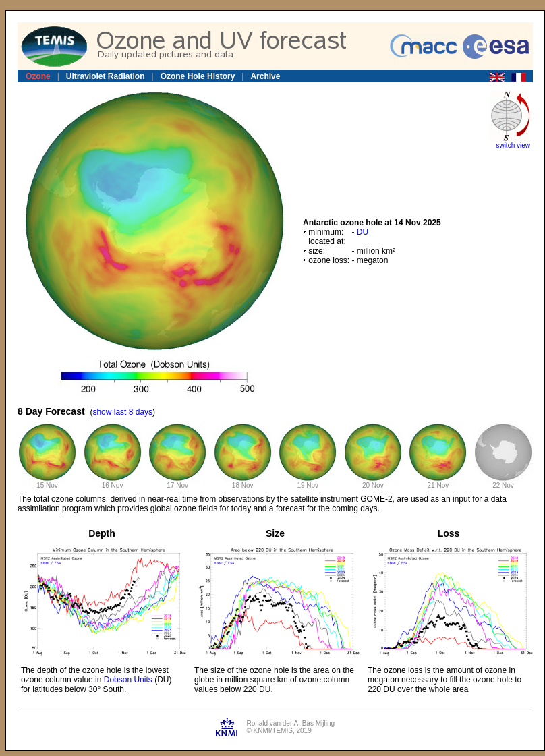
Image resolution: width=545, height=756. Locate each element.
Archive (265, 76)
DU (363, 232)
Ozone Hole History (198, 76)
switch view (513, 145)
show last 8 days (122, 412)
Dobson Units (128, 680)
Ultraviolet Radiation (106, 76)
